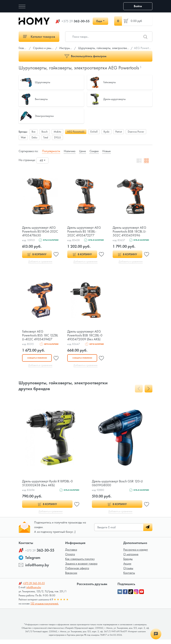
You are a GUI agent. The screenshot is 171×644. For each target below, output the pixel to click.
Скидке (94, 151)
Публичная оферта (77, 573)
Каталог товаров (39, 37)
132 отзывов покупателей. (44, 608)
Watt (23, 137)
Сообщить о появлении (37, 362)
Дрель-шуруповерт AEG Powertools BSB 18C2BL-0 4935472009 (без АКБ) (85, 335)
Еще (99, 21)
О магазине (131, 559)
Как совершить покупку (80, 563)
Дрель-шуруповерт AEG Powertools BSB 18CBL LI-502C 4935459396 (130, 231)
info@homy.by (37, 569)
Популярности (51, 151)
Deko (34, 137)
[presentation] (139, 393)
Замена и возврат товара (81, 568)
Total (46, 137)
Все (34, 132)
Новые (107, 151)
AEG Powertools (76, 132)
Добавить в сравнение (40, 262)
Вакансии (71, 577)
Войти (138, 6)
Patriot (119, 132)
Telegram (33, 562)
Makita (57, 132)
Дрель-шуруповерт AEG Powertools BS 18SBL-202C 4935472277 (84, 231)
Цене (82, 151)
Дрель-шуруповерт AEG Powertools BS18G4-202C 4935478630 (39, 231)
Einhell (94, 132)
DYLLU (57, 137)
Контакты (129, 577)
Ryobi (106, 132)
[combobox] (42, 160)
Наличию (70, 151)
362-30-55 (76, 21)
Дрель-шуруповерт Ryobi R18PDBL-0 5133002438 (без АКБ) (48, 487)
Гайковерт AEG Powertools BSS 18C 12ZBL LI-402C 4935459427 (36, 337)
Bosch (45, 132)
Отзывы (128, 573)
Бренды (128, 563)
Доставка (71, 554)
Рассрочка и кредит (136, 554)
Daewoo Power (136, 132)
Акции (127, 568)
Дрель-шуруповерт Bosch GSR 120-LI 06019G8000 (118, 487)
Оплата (70, 559)
